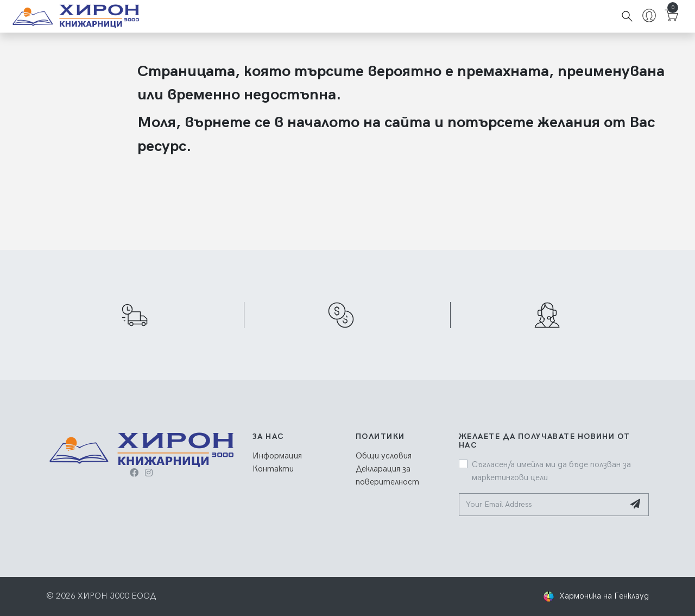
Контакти (273, 469)
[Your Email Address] (542, 505)
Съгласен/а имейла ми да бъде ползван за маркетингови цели (551, 471)
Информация (277, 456)
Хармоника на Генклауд (604, 596)
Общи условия (384, 456)
